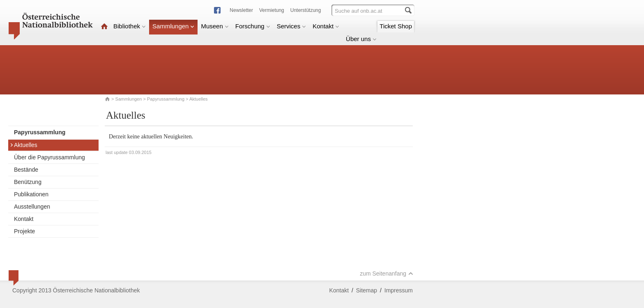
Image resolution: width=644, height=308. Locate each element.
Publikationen (31, 194)
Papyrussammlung (166, 99)
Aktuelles (24, 145)
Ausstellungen (32, 207)
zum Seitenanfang (386, 274)
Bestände (26, 170)
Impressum (399, 290)
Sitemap (367, 290)
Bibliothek (130, 26)
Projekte (24, 231)
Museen (215, 26)
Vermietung (272, 10)
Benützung (28, 182)
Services (292, 26)
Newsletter (241, 10)
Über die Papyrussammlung (49, 157)
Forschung (253, 26)
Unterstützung (306, 10)
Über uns (361, 39)
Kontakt (326, 26)
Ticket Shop (396, 26)
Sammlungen (173, 26)
